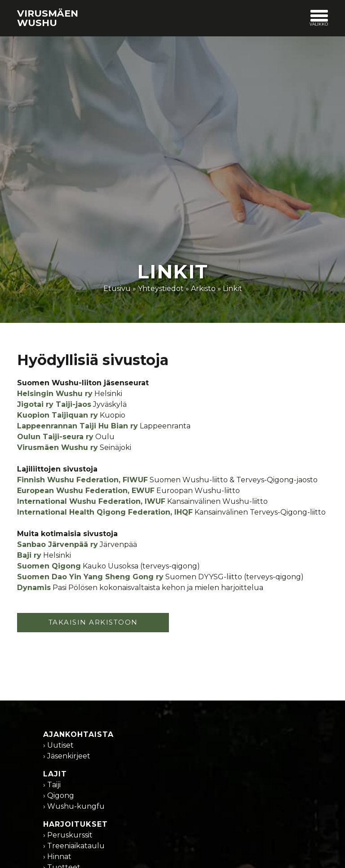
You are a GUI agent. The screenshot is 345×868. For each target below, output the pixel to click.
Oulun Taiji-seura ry (55, 437)
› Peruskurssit (68, 835)
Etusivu (117, 289)
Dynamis (34, 588)
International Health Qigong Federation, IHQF (105, 512)
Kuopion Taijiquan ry (57, 415)
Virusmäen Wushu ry (57, 447)
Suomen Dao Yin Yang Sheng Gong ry (90, 577)
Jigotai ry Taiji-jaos (54, 404)
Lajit (55, 774)
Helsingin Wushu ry (55, 394)
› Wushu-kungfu (74, 806)
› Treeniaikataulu (74, 846)
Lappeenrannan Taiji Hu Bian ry (77, 426)
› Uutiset (58, 745)
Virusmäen (48, 18)
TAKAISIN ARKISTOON (93, 622)
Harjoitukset (75, 824)
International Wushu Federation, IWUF (91, 501)
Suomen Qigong (49, 566)
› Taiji (52, 785)
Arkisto (203, 289)
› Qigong (59, 795)
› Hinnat (57, 857)
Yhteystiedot (161, 289)
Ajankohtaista (78, 734)
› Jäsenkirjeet (67, 756)
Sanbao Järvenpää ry (57, 544)
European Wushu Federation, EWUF (86, 491)
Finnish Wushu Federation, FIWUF (82, 480)
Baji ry (29, 555)
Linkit (232, 289)
